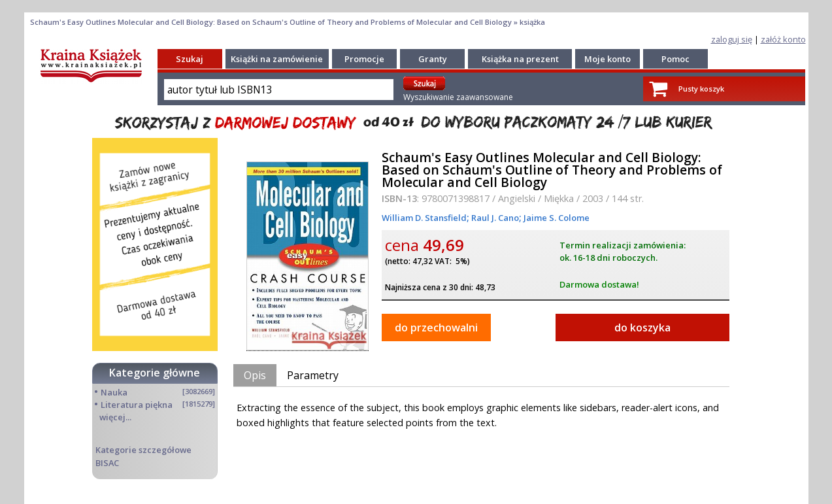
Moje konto (607, 59)
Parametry (313, 375)
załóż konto (783, 39)
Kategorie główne (155, 373)
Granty (433, 59)
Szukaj (190, 59)
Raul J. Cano (494, 218)
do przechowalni (436, 328)
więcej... (115, 417)
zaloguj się (732, 39)
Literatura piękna (137, 405)
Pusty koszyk (701, 89)
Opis (255, 375)
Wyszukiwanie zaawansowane (458, 97)
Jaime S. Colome (556, 218)
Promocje (364, 59)
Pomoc (675, 59)
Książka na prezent (520, 59)
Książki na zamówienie (277, 59)
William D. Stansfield (424, 218)
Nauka (114, 392)
